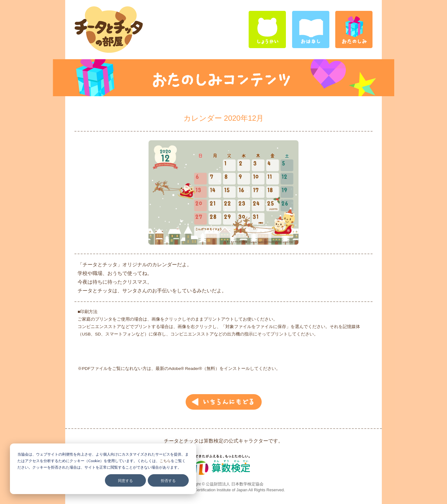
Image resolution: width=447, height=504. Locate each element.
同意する (125, 481)
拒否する (168, 481)
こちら (165, 461)
